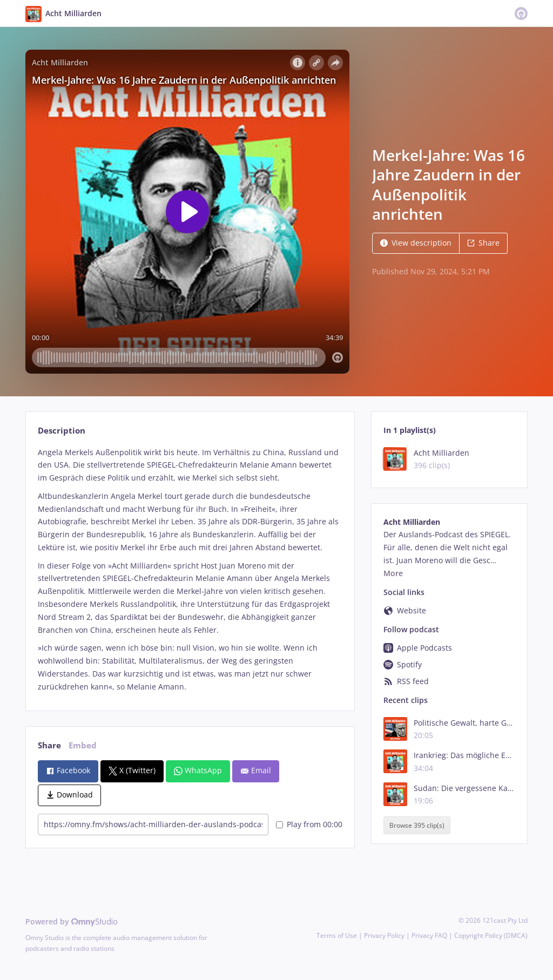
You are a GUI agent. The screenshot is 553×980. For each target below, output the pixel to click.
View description (416, 243)
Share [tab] (49, 745)
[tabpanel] (190, 570)
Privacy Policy (384, 935)
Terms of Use (337, 935)
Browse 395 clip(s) (417, 825)
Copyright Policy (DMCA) (491, 935)
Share (483, 243)
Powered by (72, 921)
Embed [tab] (83, 745)
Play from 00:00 (309, 824)
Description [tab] (62, 431)
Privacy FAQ (429, 935)
